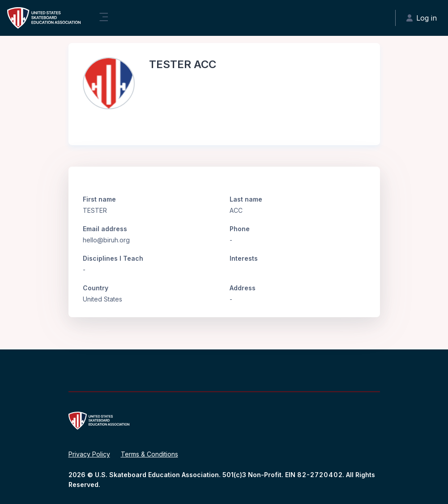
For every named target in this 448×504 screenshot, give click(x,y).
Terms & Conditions (149, 454)
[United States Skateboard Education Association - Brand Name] (44, 18)
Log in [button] (422, 18)
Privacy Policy (89, 454)
